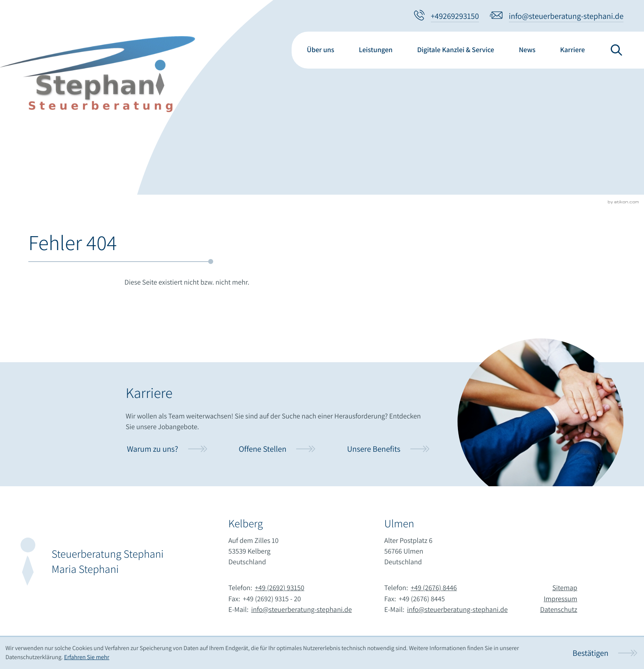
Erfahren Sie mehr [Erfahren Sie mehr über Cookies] (87, 657)
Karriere (573, 50)
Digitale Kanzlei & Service (456, 50)
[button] (446, 16)
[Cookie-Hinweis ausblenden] (605, 653)
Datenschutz (559, 610)
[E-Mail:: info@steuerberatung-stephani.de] (557, 16)
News (527, 50)
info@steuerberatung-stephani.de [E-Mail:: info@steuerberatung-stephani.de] (302, 610)
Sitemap (565, 588)
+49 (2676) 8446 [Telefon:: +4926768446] (434, 588)
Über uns (321, 50)
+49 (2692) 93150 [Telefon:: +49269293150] (279, 588)
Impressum (561, 599)
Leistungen (376, 50)
